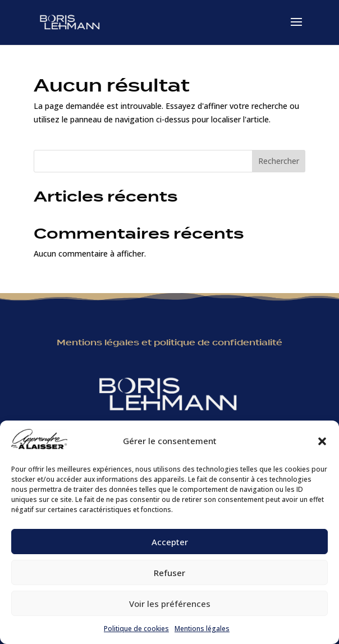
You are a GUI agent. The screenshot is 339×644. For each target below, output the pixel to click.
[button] (322, 441)
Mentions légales (202, 629)
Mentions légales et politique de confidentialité (169, 342)
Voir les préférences (170, 604)
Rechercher (279, 161)
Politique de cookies (136, 629)
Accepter (170, 542)
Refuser (169, 573)
